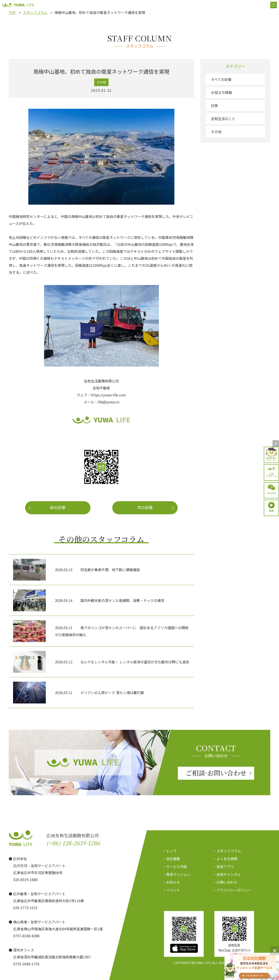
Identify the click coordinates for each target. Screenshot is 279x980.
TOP (12, 12)
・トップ (170, 851)
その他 (216, 132)
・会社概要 (171, 859)
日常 (214, 105)
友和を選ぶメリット (271, 459)
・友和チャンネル (227, 874)
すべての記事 (221, 79)
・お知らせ (171, 882)
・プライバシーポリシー (232, 890)
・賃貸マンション (177, 874)
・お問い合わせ (225, 882)
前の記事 (58, 507)
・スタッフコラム (227, 851)
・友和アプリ (223, 866)
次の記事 (145, 507)
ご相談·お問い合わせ (216, 773)
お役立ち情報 (221, 92)
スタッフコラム (35, 12)
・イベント (171, 890)
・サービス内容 (175, 866)
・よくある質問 (225, 859)
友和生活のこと (223, 119)
